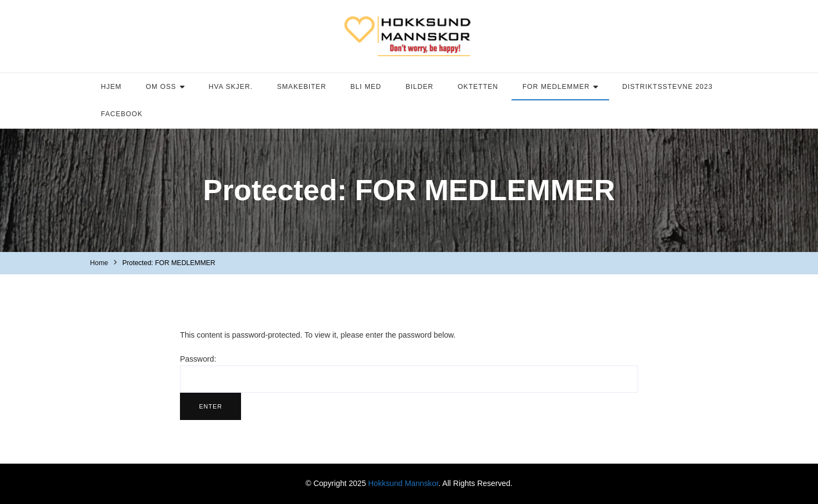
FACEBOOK (122, 114)
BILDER (420, 87)
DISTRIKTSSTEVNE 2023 (667, 87)
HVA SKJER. (231, 87)
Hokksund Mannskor (403, 483)
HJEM (111, 87)
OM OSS (161, 87)
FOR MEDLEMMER (556, 87)
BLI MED (366, 87)
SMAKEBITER (302, 87)
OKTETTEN (478, 87)
